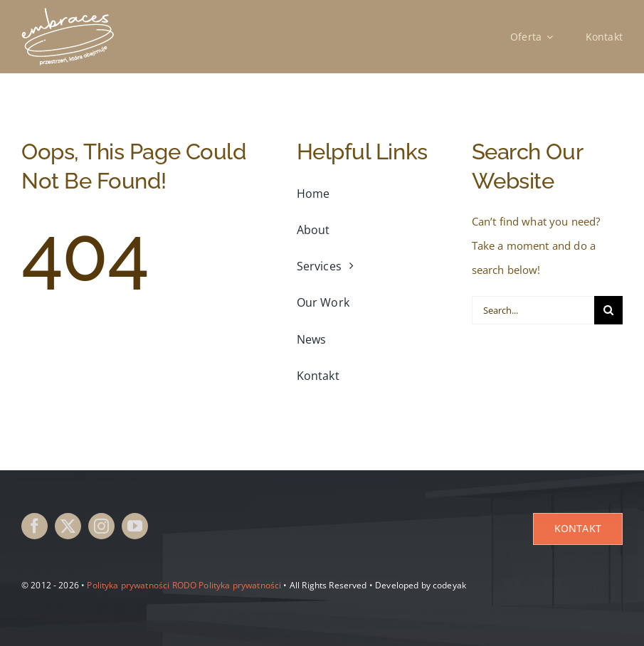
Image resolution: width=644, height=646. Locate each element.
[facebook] (35, 526)
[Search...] (533, 310)
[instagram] (101, 526)
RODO (185, 585)
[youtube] (135, 526)
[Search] (608, 310)
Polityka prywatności (128, 585)
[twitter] (68, 526)
